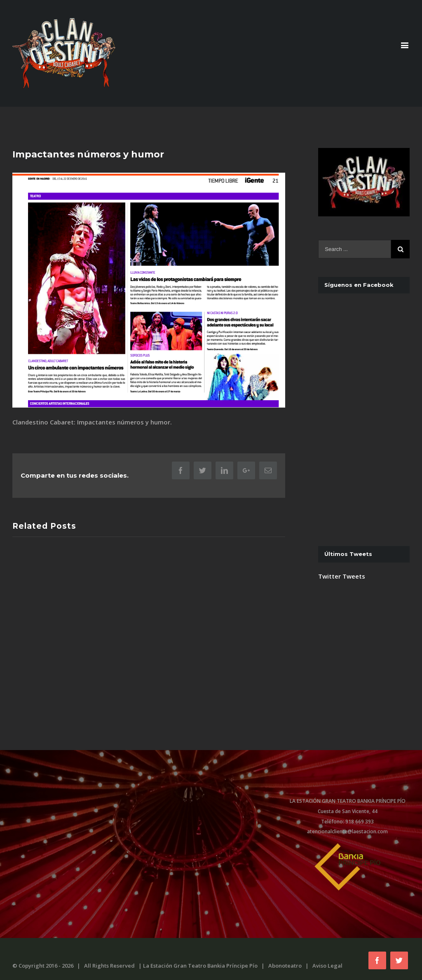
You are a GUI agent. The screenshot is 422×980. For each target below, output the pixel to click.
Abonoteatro (285, 966)
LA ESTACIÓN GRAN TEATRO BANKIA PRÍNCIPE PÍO (348, 801)
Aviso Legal (327, 966)
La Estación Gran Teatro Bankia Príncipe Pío (200, 966)
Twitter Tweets (342, 362)
